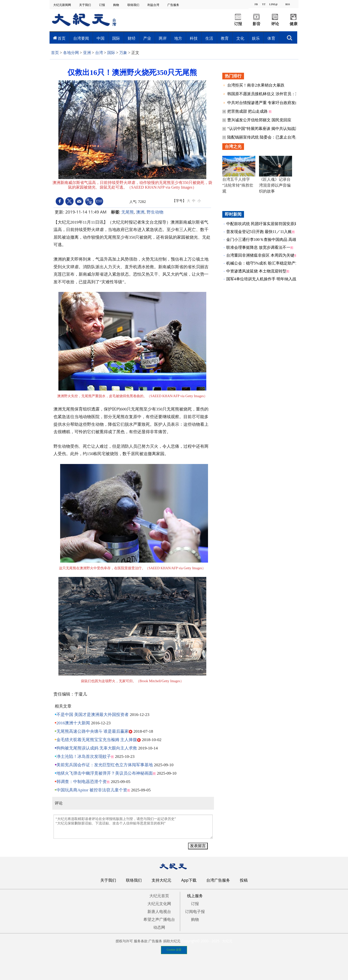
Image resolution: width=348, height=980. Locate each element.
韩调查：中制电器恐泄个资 (82, 782)
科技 (194, 38)
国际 (116, 38)
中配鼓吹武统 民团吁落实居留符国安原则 (262, 224)
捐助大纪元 (172, 941)
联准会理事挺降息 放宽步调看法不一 (258, 247)
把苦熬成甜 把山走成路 (248, 111)
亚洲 (87, 53)
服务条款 (141, 941)
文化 (240, 38)
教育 (225, 38)
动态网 (159, 927)
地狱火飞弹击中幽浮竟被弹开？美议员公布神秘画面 (105, 773)
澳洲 (140, 212)
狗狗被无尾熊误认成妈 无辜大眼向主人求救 (97, 748)
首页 (62, 38)
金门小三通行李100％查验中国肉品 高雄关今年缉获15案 (275, 240)
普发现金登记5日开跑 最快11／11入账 (259, 232)
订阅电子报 (195, 911)
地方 (178, 38)
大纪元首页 (159, 896)
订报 (102, 5)
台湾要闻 (81, 38)
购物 (116, 5)
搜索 (290, 38)
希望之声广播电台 (159, 919)
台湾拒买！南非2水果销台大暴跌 (256, 85)
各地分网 (71, 53)
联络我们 (134, 5)
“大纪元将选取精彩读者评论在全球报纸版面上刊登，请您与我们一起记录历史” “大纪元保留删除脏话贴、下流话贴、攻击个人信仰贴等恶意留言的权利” (133, 827)
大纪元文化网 (159, 904)
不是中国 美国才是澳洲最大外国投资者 (93, 715)
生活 (209, 38)
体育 (271, 38)
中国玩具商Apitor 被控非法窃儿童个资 (92, 790)
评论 (275, 24)
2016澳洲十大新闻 (73, 723)
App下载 (189, 880)
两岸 (163, 38)
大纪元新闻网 (62, 5)
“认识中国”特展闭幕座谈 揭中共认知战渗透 (265, 129)
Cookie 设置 (174, 950)
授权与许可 (124, 941)
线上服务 (195, 896)
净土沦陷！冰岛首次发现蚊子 (84, 757)
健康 (294, 24)
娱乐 (256, 38)
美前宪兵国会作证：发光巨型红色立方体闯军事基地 (105, 765)
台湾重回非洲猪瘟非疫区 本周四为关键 (260, 255)
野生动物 (155, 212)
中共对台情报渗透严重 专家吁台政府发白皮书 (268, 103)
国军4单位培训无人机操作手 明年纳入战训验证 (267, 279)
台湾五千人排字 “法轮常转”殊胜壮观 (238, 185)
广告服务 (174, 5)
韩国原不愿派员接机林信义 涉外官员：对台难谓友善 (274, 94)
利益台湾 (154, 5)
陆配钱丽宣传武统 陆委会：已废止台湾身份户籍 (269, 137)
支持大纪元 (161, 880)
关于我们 (85, 5)
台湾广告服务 (218, 880)
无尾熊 (128, 212)
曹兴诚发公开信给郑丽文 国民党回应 (259, 120)
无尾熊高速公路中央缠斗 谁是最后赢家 (93, 731)
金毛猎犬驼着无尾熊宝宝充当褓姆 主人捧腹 (97, 740)
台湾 (99, 53)
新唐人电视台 (159, 911)
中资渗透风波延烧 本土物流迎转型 (256, 271)
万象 (123, 53)
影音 (257, 24)
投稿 (244, 880)
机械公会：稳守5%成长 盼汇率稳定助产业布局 (267, 263)
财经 (132, 38)
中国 (101, 38)
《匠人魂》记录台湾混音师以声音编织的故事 (275, 185)
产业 (147, 38)
